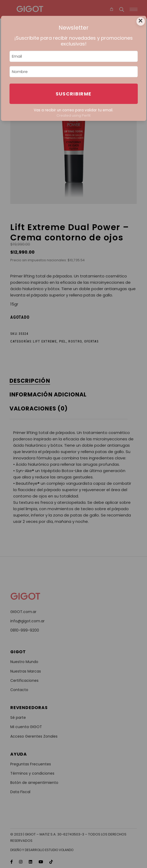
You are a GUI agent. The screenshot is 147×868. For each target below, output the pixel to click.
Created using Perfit (73, 115)
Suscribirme (74, 94)
